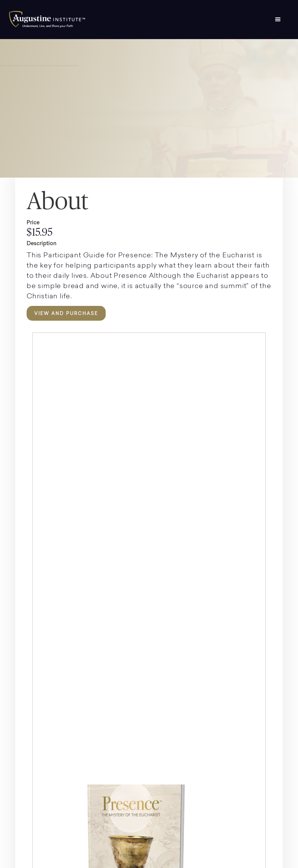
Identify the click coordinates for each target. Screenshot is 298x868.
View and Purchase (66, 313)
